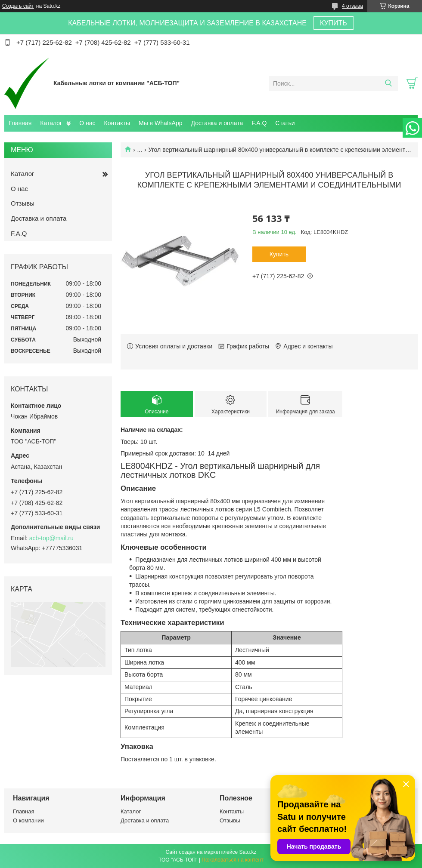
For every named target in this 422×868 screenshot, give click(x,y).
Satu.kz (248, 852)
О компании (28, 820)
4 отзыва (352, 6)
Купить (279, 254)
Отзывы (23, 203)
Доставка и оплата (217, 123)
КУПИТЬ (334, 23)
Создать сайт (18, 6)
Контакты (117, 123)
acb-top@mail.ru (51, 538)
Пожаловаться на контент (232, 860)
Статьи (285, 123)
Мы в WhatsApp (161, 123)
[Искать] (388, 83)
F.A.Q (259, 123)
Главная (20, 123)
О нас (87, 123)
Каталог (51, 123)
